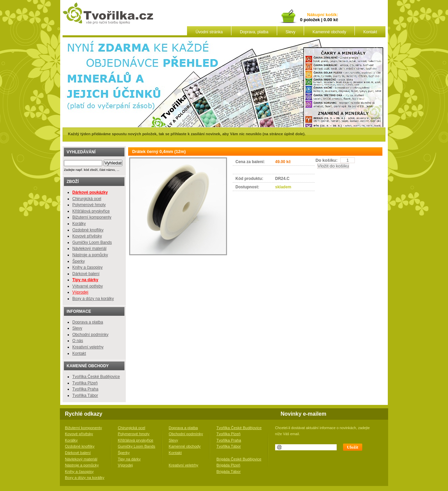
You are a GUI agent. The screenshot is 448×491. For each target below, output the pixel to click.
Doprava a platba (88, 322)
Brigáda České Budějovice (239, 459)
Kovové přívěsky (87, 236)
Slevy (290, 32)
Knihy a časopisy (87, 267)
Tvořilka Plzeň (85, 383)
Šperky (79, 261)
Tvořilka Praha (85, 389)
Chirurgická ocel (87, 199)
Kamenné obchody (329, 32)
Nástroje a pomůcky (90, 255)
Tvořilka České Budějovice (96, 377)
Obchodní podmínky (90, 335)
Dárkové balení (86, 274)
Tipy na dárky (129, 459)
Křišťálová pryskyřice (91, 211)
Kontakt (370, 32)
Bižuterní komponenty (92, 217)
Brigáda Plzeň (229, 465)
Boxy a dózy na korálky (93, 299)
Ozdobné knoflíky (88, 230)
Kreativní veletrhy (88, 347)
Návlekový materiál (89, 249)
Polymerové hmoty (89, 205)
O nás (78, 341)
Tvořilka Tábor (85, 395)
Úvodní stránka (209, 32)
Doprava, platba (254, 32)
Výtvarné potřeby (88, 286)
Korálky (79, 224)
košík (330, 15)
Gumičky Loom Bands (92, 242)
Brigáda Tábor (229, 471)
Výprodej (80, 292)
